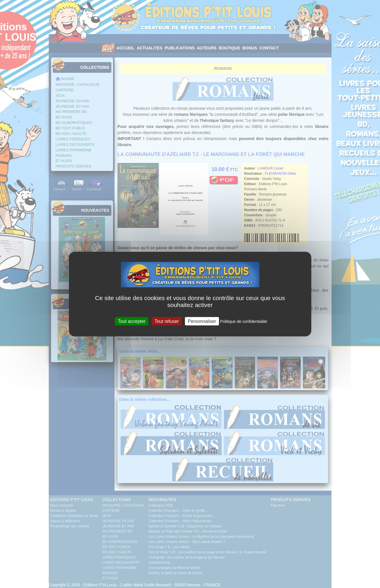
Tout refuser (166, 321)
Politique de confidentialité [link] (244, 321)
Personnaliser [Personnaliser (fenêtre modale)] (202, 321)
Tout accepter (132, 321)
